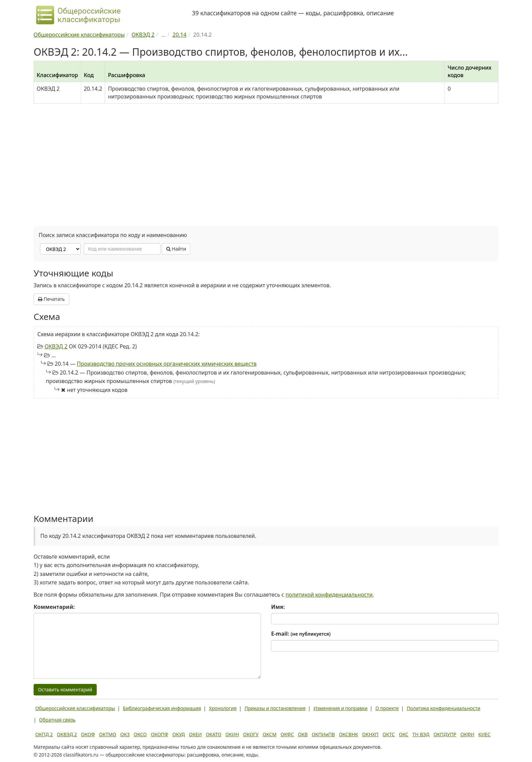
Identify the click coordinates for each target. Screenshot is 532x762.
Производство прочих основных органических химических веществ (167, 364)
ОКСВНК (348, 734)
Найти (176, 249)
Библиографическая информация (162, 708)
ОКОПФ (160, 734)
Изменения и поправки (340, 708)
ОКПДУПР (445, 734)
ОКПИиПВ (323, 734)
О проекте (387, 708)
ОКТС (389, 734)
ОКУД (179, 734)
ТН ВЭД (421, 734)
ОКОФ (88, 734)
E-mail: (301, 634)
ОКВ (303, 734)
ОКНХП (370, 734)
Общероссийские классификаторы (75, 708)
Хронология (223, 708)
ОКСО (140, 734)
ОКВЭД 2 (56, 346)
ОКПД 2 (44, 734)
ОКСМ (270, 734)
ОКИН (232, 734)
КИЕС (484, 734)
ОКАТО (214, 734)
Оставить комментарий (65, 690)
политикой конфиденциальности (329, 595)
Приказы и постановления (275, 708)
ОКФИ (467, 734)
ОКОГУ (251, 734)
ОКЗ (125, 734)
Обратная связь (57, 720)
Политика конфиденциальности (444, 708)
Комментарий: (54, 607)
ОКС (403, 734)
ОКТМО (108, 734)
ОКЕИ (195, 734)
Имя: (278, 607)
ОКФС (287, 734)
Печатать (51, 299)
